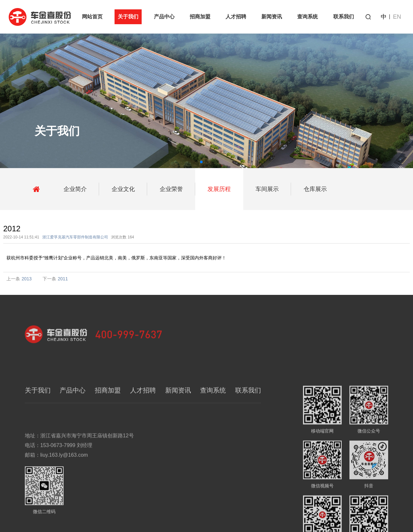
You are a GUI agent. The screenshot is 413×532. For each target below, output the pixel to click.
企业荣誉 (171, 189)
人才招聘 (236, 17)
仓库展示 (315, 189)
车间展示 (267, 189)
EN (397, 17)
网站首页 (92, 17)
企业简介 (75, 189)
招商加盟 (200, 17)
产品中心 (164, 17)
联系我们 (344, 17)
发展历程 (219, 189)
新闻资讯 (272, 17)
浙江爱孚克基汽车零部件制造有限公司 (75, 237)
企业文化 (123, 189)
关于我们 (128, 17)
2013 (27, 279)
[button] (201, 162)
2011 (63, 279)
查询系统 (307, 17)
